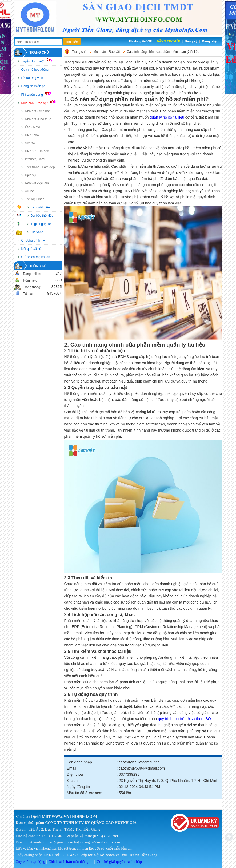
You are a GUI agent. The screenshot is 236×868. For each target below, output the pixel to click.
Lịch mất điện (40, 207)
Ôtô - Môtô (33, 127)
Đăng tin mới (168, 41)
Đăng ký (191, 41)
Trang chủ (39, 53)
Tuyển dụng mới (39, 61)
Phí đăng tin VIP (140, 41)
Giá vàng (37, 232)
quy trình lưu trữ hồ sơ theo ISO (184, 719)
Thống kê (38, 266)
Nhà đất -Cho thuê (38, 119)
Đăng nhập (210, 41)
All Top (30, 191)
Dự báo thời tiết (42, 216)
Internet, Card (35, 159)
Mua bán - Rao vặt (41, 103)
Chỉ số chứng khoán (36, 257)
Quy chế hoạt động (35, 70)
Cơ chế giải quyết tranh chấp (119, 862)
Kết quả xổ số (31, 249)
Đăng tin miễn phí (34, 86)
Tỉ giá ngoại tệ (41, 224)
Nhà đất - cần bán (38, 111)
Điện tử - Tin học (37, 151)
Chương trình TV (33, 240)
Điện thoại (32, 135)
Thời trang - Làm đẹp (40, 167)
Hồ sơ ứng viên (32, 78)
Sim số (30, 143)
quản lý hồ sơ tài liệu (167, 117)
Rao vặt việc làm (37, 183)
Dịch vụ (31, 175)
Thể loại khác (35, 199)
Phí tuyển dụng (39, 94)
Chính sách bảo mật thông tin (71, 862)
